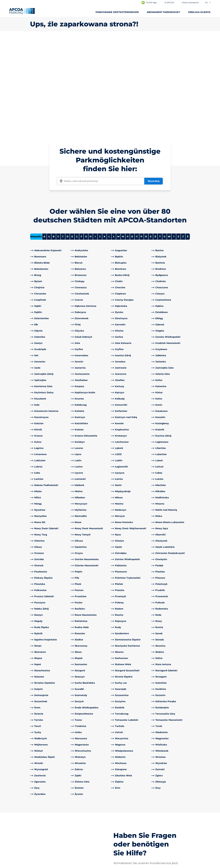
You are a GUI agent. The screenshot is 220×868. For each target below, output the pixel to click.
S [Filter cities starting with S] (151, 138)
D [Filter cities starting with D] (68, 138)
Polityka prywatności (40, 865)
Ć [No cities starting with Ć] (63, 138)
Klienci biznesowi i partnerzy (128, 833)
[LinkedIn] (73, 814)
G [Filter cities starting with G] (86, 138)
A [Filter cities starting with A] (44, 138)
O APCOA (118, 813)
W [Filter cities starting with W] (169, 138)
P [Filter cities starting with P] (141, 138)
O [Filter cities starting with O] (132, 138)
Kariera (116, 837)
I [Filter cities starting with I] (95, 138)
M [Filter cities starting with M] (118, 138)
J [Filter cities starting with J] (100, 138)
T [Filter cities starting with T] (160, 138)
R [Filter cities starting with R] (146, 138)
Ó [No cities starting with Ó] (137, 138)
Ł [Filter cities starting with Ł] (114, 138)
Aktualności (119, 846)
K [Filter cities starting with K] (105, 138)
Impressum (63, 865)
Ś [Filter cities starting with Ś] (155, 138)
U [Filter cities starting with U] (165, 138)
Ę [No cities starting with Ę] (77, 138)
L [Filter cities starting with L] (109, 138)
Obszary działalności (123, 828)
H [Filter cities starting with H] (91, 138)
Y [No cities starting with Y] (174, 138)
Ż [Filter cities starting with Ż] (188, 138)
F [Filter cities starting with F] (81, 138)
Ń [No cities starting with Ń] (128, 138)
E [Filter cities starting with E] (72, 138)
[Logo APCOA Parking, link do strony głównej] (22, 11)
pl (208, 3)
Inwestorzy (118, 842)
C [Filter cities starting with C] (58, 138)
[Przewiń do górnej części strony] (216, 792)
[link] (50, 152)
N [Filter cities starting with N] (123, 138)
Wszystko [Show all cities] (36, 138)
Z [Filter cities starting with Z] (178, 138)
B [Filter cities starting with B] (54, 138)
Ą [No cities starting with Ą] (49, 138)
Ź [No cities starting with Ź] (183, 138)
